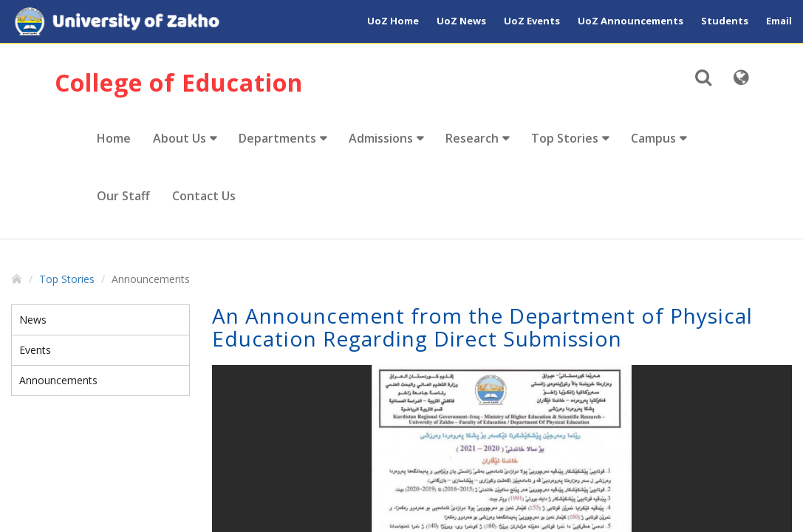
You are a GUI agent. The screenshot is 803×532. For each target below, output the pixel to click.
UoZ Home (393, 21)
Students (725, 21)
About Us (180, 138)
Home (114, 138)
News (33, 320)
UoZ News (461, 21)
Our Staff (123, 196)
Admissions (381, 138)
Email (779, 21)
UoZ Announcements (631, 21)
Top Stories (565, 138)
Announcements (58, 380)
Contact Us (204, 196)
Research (472, 138)
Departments (277, 138)
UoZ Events (532, 21)
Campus (653, 138)
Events (35, 350)
